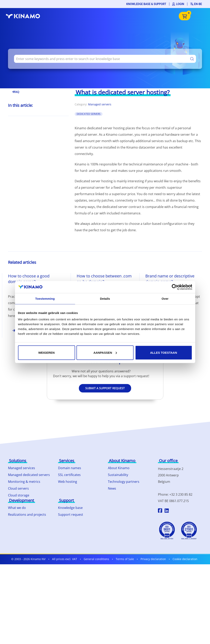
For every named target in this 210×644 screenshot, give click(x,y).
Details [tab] (105, 299)
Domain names (70, 468)
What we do (17, 508)
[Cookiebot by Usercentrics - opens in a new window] (175, 287)
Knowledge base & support (146, 4)
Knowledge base (70, 508)
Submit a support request (105, 388)
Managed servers (100, 104)
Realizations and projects (27, 515)
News (112, 488)
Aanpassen (105, 352)
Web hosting (68, 482)
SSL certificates (69, 475)
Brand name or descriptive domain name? (170, 279)
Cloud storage (19, 495)
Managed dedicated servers (29, 475)
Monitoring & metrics (24, 482)
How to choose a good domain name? (29, 279)
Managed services (22, 468)
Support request (71, 515)
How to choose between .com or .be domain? (104, 279)
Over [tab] (165, 299)
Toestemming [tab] (45, 299)
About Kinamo (119, 468)
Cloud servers (18, 488)
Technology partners (124, 482)
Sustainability (118, 475)
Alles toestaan (164, 352)
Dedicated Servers (89, 114)
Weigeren (46, 352)
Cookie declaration (185, 559)
